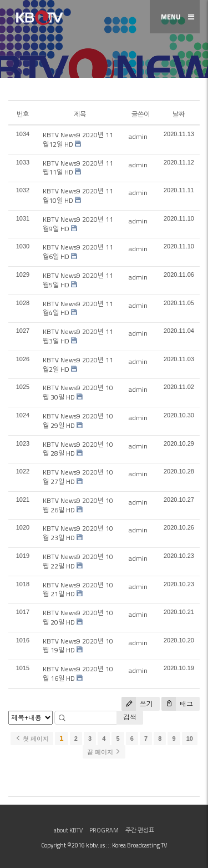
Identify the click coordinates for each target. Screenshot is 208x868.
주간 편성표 (140, 830)
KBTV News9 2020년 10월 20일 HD (78, 617)
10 (190, 739)
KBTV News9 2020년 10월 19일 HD (78, 646)
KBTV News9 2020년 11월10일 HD (78, 196)
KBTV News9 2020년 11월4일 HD (78, 308)
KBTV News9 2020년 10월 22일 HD (78, 561)
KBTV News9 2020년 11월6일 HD (78, 252)
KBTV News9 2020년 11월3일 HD (78, 336)
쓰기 (137, 704)
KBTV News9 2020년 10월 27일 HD (78, 477)
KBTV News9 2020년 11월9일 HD (78, 224)
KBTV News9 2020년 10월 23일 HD (78, 533)
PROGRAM (104, 830)
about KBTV (68, 830)
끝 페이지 (104, 752)
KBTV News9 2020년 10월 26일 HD (78, 505)
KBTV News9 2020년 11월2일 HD (78, 365)
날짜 (179, 114)
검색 (130, 717)
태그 (177, 704)
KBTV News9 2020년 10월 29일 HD (78, 421)
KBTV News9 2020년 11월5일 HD (78, 280)
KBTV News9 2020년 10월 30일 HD (78, 392)
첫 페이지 (32, 739)
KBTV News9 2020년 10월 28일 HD (78, 449)
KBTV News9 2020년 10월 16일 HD (78, 674)
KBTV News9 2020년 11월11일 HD (78, 168)
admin (138, 136)
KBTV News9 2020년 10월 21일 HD (78, 590)
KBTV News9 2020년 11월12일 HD (78, 139)
